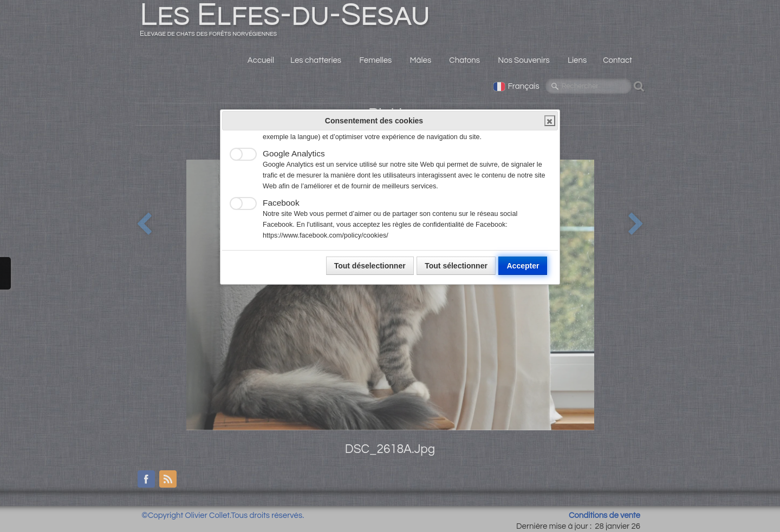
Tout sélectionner (456, 266)
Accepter (523, 266)
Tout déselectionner (370, 266)
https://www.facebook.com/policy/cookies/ (326, 235)
